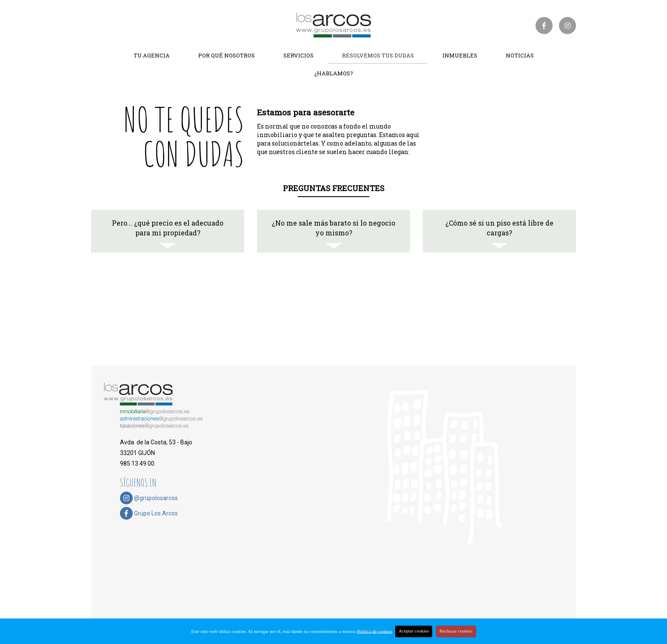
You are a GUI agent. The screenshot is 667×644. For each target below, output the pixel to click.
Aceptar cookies (414, 631)
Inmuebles (460, 55)
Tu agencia (152, 55)
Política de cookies (375, 631)
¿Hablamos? (334, 73)
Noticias (520, 55)
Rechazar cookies (456, 631)
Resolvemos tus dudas (378, 55)
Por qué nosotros (227, 55)
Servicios (298, 55)
